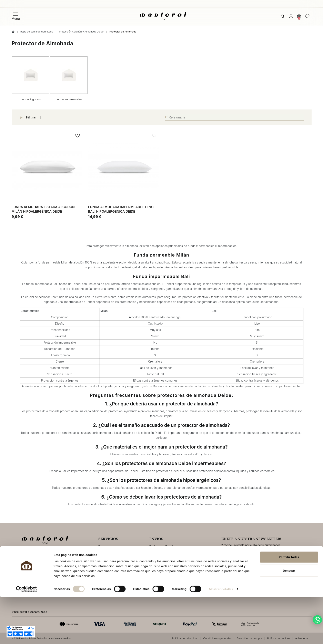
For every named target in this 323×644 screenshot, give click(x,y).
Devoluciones (107, 565)
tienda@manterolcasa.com (40, 568)
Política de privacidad (276, 585)
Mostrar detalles (221, 636)
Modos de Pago (109, 559)
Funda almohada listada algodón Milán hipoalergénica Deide (43, 209)
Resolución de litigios (112, 571)
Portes (103, 546)
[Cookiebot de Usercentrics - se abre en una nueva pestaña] (26, 636)
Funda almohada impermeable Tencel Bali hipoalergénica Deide (123, 209)
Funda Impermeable (69, 99)
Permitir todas (289, 604)
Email (257, 552)
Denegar (289, 617)
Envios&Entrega (109, 553)
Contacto (30, 577)
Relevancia (234, 117)
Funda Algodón (31, 99)
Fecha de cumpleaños (203, 552)
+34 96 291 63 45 (34, 556)
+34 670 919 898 (33, 562)
